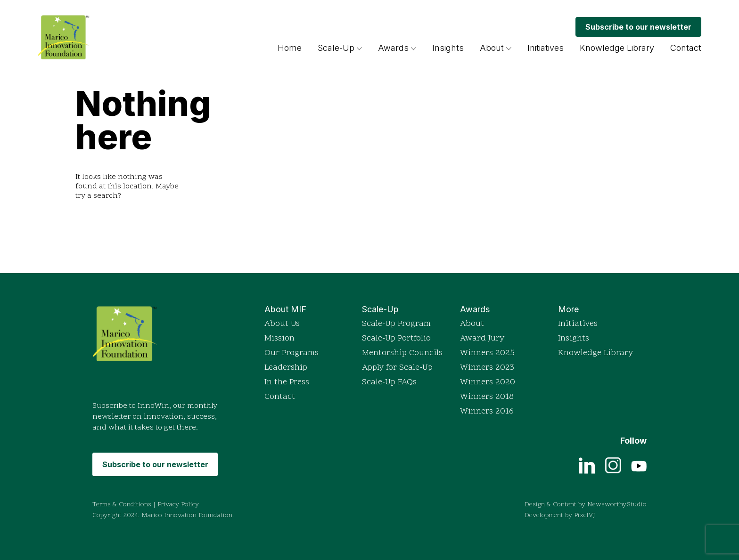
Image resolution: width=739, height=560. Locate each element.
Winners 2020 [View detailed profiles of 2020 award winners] (488, 382)
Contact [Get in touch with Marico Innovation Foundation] (686, 48)
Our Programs (291, 353)
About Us (282, 324)
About (492, 48)
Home (290, 48)
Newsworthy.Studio (617, 505)
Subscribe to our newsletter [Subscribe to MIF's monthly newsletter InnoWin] (638, 27)
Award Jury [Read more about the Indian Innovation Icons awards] (482, 338)
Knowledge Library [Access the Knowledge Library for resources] (617, 48)
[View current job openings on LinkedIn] (587, 465)
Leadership (286, 368)
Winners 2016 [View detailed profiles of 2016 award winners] (487, 411)
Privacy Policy (178, 505)
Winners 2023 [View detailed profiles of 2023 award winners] (487, 368)
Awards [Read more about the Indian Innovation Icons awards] (397, 48)
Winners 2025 (487, 353)
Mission (279, 338)
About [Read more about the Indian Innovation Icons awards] (472, 324)
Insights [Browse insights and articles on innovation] (448, 48)
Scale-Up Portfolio (396, 338)
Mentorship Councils (402, 353)
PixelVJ (585, 515)
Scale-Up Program (396, 324)
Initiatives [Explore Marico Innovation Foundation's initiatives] (546, 48)
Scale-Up (336, 48)
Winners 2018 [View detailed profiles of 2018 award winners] (487, 397)
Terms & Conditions (122, 505)
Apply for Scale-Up (397, 368)
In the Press (287, 382)
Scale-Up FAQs (389, 382)
